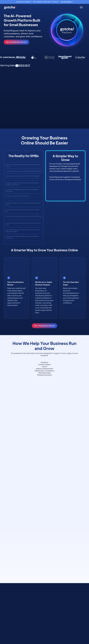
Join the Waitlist (67, 2)
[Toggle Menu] (81, 7)
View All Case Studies (75, 638)
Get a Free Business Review (16, 42)
